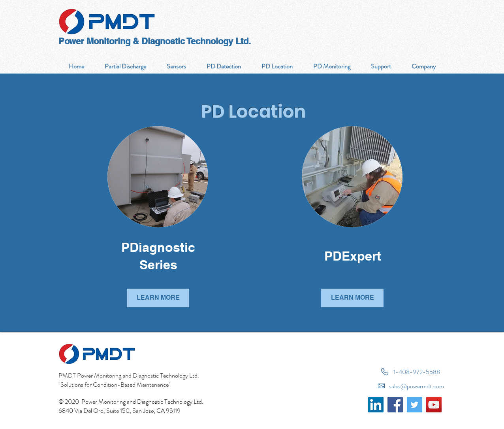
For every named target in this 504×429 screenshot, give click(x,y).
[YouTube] (434, 405)
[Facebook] (395, 405)
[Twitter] (415, 405)
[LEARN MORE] (158, 298)
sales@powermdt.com (417, 386)
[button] (223, 66)
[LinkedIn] (376, 405)
